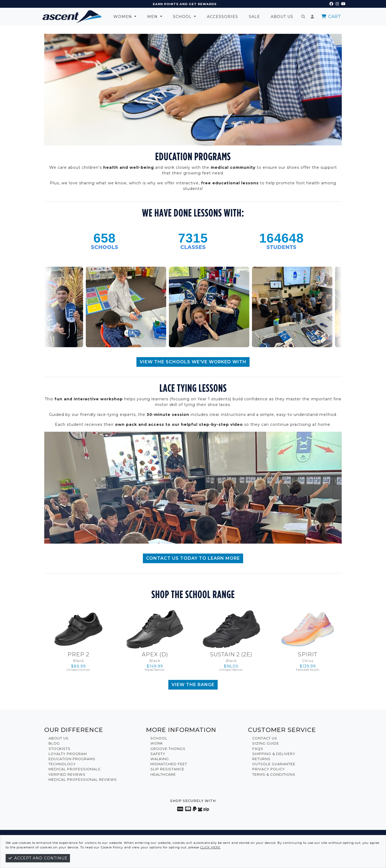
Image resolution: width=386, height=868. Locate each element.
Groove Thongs (168, 749)
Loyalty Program (68, 754)
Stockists (60, 749)
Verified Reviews (67, 774)
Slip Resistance (167, 769)
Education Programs (72, 759)
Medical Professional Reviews (83, 780)
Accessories (222, 17)
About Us (282, 17)
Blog (54, 743)
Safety (158, 754)
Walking (160, 759)
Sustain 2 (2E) (231, 654)
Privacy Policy (269, 769)
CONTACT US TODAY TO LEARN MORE (193, 558)
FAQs (258, 749)
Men (153, 17)
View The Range (193, 685)
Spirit (308, 654)
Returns (261, 759)
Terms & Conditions (274, 774)
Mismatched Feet (169, 764)
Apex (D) (155, 654)
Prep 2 (78, 654)
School (183, 17)
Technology (62, 764)
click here (210, 847)
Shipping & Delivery (274, 754)
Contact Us (265, 738)
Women (123, 17)
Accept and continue (38, 858)
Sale (254, 17)
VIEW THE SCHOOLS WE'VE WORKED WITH (193, 362)
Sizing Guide (266, 743)
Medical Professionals (75, 769)
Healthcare (163, 774)
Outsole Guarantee (274, 764)
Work (157, 743)
